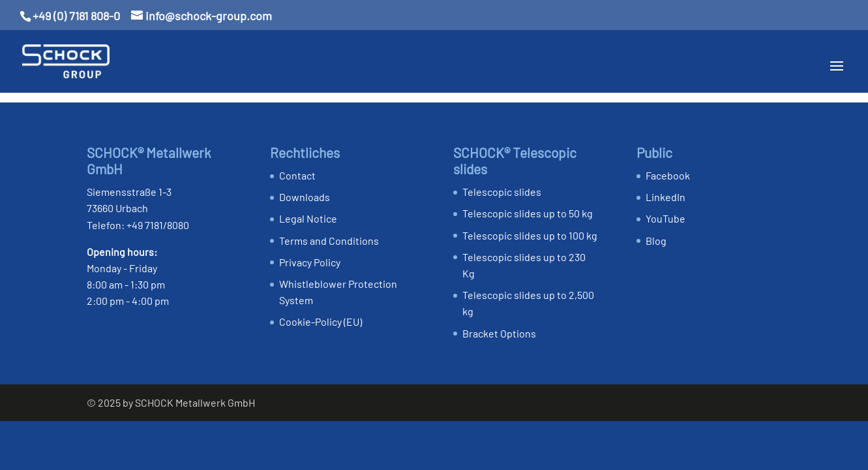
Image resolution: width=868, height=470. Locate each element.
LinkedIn (666, 197)
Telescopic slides (502, 192)
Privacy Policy (310, 262)
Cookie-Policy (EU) (321, 321)
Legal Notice (308, 218)
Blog (656, 241)
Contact (297, 175)
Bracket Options (499, 333)
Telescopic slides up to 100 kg (530, 235)
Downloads (305, 197)
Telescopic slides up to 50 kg (528, 213)
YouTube (666, 218)
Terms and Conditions (329, 241)
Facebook (668, 175)
